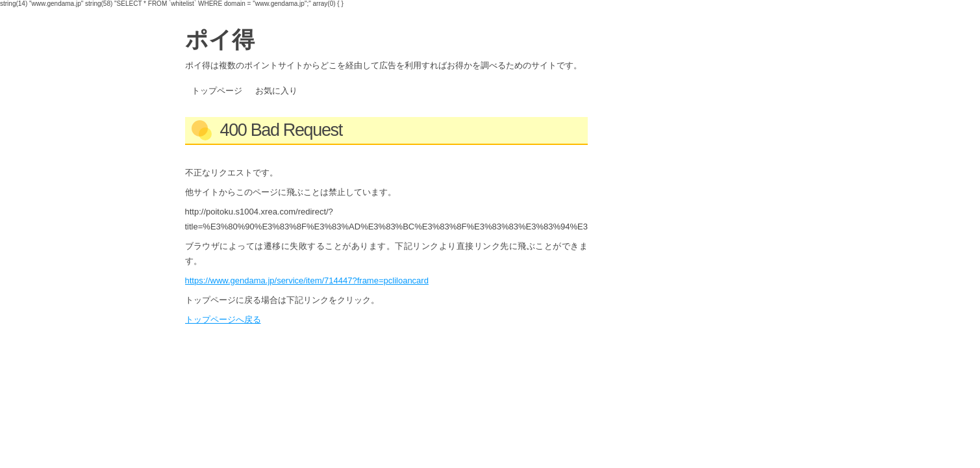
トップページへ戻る (223, 319)
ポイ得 (220, 39)
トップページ (217, 91)
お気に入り (276, 91)
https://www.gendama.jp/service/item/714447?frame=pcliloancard (307, 280)
